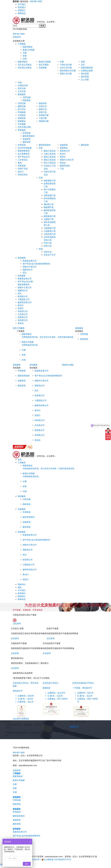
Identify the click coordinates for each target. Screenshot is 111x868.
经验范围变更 (87, 68)
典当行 (63, 154)
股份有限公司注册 (68, 71)
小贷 (62, 169)
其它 (25, 273)
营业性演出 (23, 175)
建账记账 (22, 106)
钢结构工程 (49, 204)
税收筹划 (27, 100)
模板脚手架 (49, 207)
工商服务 (22, 44)
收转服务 (22, 258)
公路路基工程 (50, 231)
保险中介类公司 (67, 160)
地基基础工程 (50, 181)
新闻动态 (22, 13)
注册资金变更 (87, 71)
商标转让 (66, 365)
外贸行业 (43, 106)
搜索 (42, 26)
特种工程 (48, 246)
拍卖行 (63, 157)
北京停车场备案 (25, 148)
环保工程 (48, 243)
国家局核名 (28, 47)
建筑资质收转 (29, 136)
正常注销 (22, 91)
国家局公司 (28, 270)
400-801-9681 (36, 1)
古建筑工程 (49, 219)
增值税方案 (44, 121)
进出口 (21, 172)
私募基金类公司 (30, 261)
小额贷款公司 (24, 299)
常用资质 (27, 133)
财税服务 (22, 94)
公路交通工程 (50, 234)
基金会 (63, 163)
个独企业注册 (66, 65)
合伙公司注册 (66, 68)
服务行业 (43, 109)
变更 (25, 56)
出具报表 (22, 115)
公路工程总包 (50, 154)
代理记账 (27, 97)
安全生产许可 (50, 255)
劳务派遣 (22, 166)
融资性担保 (65, 166)
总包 (41, 148)
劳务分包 (48, 252)
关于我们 (22, 4)
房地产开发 (23, 169)
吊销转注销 (23, 85)
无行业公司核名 (25, 65)
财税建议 (22, 121)
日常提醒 (22, 124)
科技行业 (43, 112)
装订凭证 (22, 109)
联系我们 (22, 7)
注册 (25, 53)
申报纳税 (22, 112)
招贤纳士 (22, 10)
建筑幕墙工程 (50, 216)
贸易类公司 (23, 317)
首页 (15, 328)
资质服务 (22, 130)
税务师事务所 (24, 151)
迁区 (83, 65)
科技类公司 (23, 311)
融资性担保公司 (25, 302)
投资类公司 (65, 151)
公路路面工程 (50, 228)
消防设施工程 (50, 195)
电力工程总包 (50, 163)
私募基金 (64, 148)
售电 (20, 163)
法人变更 (85, 80)
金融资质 (27, 139)
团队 (72, 365)
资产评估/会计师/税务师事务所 (36, 264)
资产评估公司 (24, 157)
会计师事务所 (24, 154)
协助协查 (22, 118)
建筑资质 (27, 142)
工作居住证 (23, 160)
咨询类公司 (23, 320)
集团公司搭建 (29, 50)
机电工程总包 (50, 157)
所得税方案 (44, 115)
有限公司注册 (66, 74)
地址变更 (85, 74)
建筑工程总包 (50, 151)
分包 (41, 178)
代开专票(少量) (24, 127)
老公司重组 (44, 65)
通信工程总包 (50, 160)
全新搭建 (43, 68)
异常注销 (22, 88)
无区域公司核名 (25, 68)
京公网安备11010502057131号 (57, 860)
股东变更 (85, 77)
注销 (25, 59)
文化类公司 (23, 314)
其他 (41, 249)
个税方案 (43, 118)
